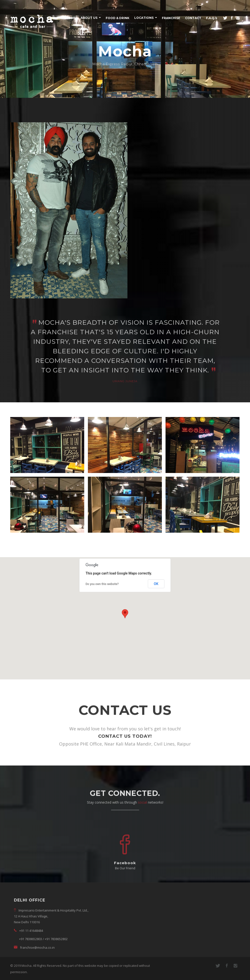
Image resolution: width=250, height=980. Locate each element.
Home (71, 18)
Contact (193, 18)
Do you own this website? (102, 584)
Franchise (171, 18)
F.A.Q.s (212, 18)
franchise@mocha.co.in (37, 947)
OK (156, 584)
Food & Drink (118, 18)
